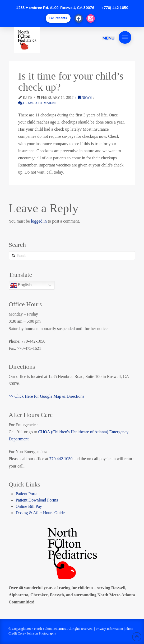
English (21, 285)
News (85, 98)
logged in (39, 221)
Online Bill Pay (29, 506)
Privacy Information (109, 629)
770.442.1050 (61, 459)
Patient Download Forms (37, 500)
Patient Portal (27, 494)
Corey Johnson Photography (37, 633)
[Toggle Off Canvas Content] (125, 37)
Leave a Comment (38, 103)
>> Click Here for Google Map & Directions (47, 396)
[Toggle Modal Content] (58, 18)
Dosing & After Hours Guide (40, 513)
